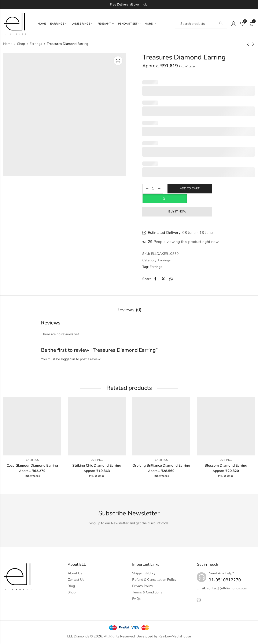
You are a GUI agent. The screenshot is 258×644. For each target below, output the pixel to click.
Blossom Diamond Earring (226, 465)
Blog (71, 586)
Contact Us (76, 580)
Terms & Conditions (147, 592)
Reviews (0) (129, 310)
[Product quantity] (153, 189)
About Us (75, 573)
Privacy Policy (143, 586)
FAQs (136, 599)
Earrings (36, 44)
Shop (21, 44)
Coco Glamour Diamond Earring (32, 465)
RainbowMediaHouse (175, 636)
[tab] (129, 310)
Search (221, 24)
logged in (68, 359)
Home (8, 44)
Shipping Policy (144, 573)
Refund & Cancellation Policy (154, 580)
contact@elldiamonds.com (227, 588)
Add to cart (190, 188)
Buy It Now (177, 211)
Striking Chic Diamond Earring (97, 465)
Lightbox (118, 61)
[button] (165, 197)
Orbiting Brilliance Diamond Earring (161, 465)
